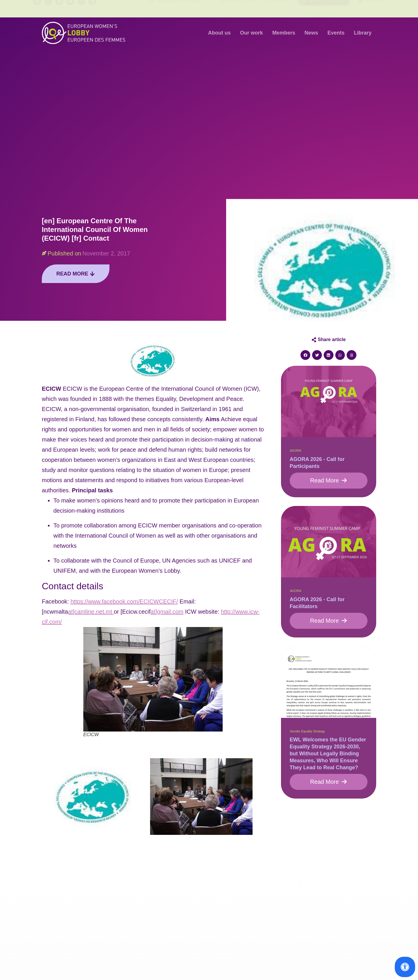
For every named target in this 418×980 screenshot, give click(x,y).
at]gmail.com (167, 612)
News (311, 33)
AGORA (296, 451)
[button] (305, 355)
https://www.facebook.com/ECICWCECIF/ (124, 601)
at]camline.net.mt (91, 612)
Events (336, 33)
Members (284, 33)
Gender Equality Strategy (308, 731)
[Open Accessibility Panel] (405, 967)
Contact (278, 9)
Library (363, 33)
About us (219, 33)
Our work (252, 33)
